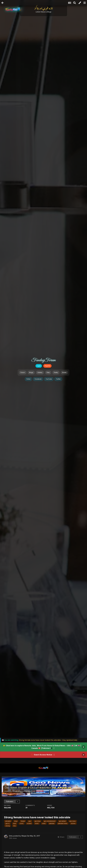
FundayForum (43, 360)
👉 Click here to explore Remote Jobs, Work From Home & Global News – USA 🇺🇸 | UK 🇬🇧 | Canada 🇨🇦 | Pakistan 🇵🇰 (42, 747)
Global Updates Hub (27, 791)
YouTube (49, 379)
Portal (28, 379)
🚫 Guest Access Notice (42, 755)
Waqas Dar (25, 836)
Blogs (31, 372)
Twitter (58, 379)
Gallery (40, 372)
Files (48, 372)
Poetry (56, 372)
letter (53, 858)
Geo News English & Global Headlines (27, 788)
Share (61, 837)
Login (39, 366)
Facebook (38, 379)
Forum (23, 372)
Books (64, 372)
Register (47, 366)
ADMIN (15, 791)
